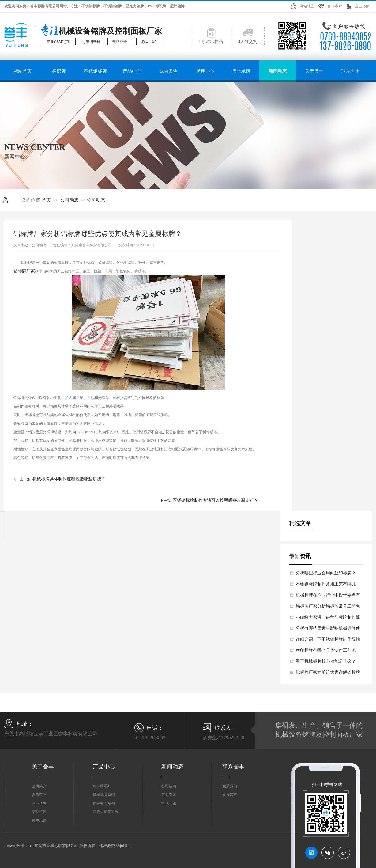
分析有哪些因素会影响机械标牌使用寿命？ (328, 630)
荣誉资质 (39, 812)
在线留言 (230, 795)
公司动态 (70, 200)
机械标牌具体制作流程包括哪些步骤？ (69, 479)
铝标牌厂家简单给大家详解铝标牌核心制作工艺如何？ (328, 674)
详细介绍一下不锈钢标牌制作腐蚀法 (328, 641)
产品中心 (132, 71)
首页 (46, 200)
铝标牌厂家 (24, 271)
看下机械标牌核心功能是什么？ (326, 661)
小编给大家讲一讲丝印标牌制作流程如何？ (328, 619)
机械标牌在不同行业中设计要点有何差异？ (328, 597)
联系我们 (230, 786)
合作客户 (335, 6)
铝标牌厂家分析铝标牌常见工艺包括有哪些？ (328, 608)
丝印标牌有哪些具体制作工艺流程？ (326, 652)
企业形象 (362, 6)
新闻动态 (278, 71)
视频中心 (205, 71)
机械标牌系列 (104, 795)
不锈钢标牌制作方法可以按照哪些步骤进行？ (216, 500)
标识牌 (59, 71)
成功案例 (168, 71)
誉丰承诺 (241, 71)
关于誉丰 (314, 71)
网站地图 (307, 6)
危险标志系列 (104, 803)
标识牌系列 (102, 786)
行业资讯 (169, 795)
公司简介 (39, 786)
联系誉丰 (351, 71)
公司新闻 (169, 786)
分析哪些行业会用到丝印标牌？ (326, 573)
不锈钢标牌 (95, 71)
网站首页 (23, 71)
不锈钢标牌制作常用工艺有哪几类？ (326, 586)
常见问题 (169, 803)
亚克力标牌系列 (106, 812)
